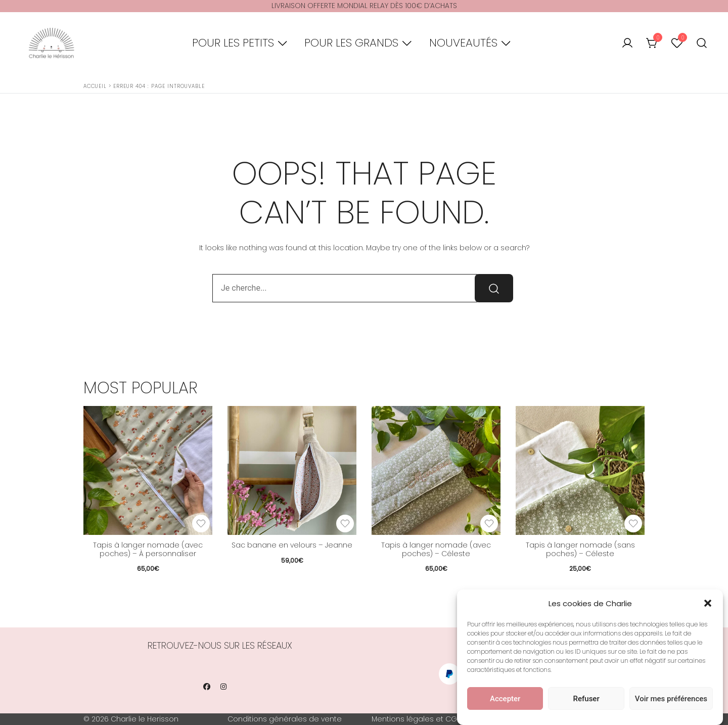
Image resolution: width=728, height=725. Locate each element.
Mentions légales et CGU (417, 719)
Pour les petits (233, 43)
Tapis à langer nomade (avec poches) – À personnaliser (148, 549)
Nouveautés (463, 43)
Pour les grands (351, 43)
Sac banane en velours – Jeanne (292, 545)
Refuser (586, 700)
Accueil (95, 86)
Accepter (505, 700)
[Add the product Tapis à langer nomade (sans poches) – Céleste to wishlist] (633, 524)
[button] (708, 605)
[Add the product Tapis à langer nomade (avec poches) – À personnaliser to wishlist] (201, 524)
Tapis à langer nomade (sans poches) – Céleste (580, 549)
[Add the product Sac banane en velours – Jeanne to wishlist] (345, 524)
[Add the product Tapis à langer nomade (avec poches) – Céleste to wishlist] (489, 524)
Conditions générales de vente (285, 719)
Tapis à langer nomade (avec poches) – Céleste (436, 549)
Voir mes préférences (671, 700)
